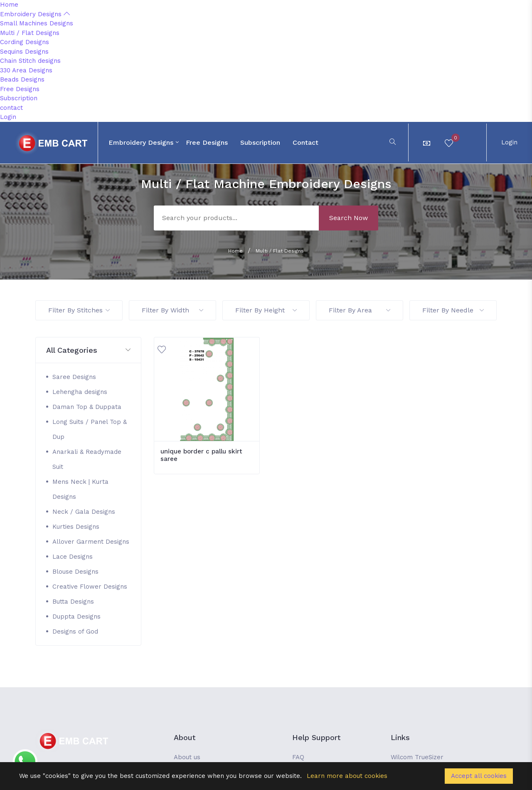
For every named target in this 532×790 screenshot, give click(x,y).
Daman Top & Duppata (87, 407)
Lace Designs (73, 557)
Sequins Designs (24, 52)
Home (9, 5)
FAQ (298, 757)
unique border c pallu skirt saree (201, 455)
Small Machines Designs (37, 23)
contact (11, 108)
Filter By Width (172, 310)
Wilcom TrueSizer (417, 757)
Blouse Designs (75, 572)
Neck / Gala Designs (84, 512)
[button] (88, 350)
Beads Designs (22, 79)
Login (8, 117)
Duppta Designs (76, 617)
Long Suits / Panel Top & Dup (90, 429)
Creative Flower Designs (90, 587)
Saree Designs (74, 377)
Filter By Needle (453, 310)
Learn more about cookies (347, 776)
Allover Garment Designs (91, 542)
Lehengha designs (80, 392)
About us (187, 757)
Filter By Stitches (79, 310)
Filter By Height (266, 310)
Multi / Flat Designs (30, 33)
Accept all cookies (479, 776)
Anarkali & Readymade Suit (87, 459)
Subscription (19, 98)
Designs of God (75, 632)
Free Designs (20, 89)
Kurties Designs (76, 527)
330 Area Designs (26, 70)
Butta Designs (73, 602)
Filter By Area (360, 310)
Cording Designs (25, 42)
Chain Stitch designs (30, 61)
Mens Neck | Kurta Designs (80, 489)
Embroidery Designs (35, 14)
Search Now (349, 218)
